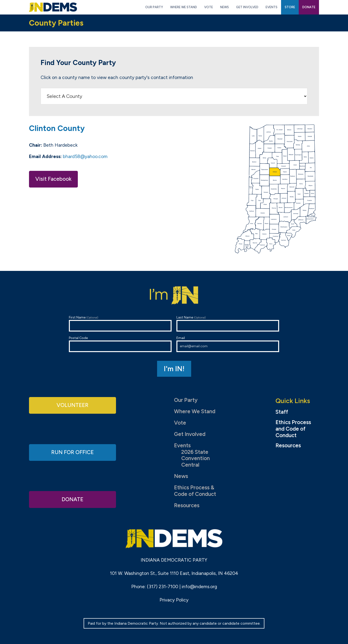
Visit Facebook (53, 179)
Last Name (228, 323)
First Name (120, 323)
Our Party (186, 400)
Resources (187, 505)
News (181, 476)
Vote (180, 423)
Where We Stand (195, 411)
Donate (72, 499)
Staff (282, 412)
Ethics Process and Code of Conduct (293, 429)
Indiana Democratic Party (53, 7)
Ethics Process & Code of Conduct (195, 491)
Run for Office (72, 452)
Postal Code (120, 344)
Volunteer (72, 405)
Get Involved (190, 434)
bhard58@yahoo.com (85, 156)
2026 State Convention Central (196, 459)
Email (228, 344)
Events (182, 445)
